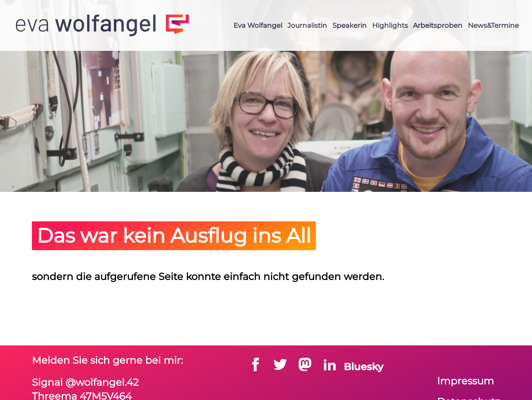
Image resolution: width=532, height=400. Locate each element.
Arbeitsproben (438, 25)
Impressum (465, 381)
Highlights (390, 25)
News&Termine (493, 25)
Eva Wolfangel (258, 25)
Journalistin (307, 25)
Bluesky (364, 367)
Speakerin (350, 25)
